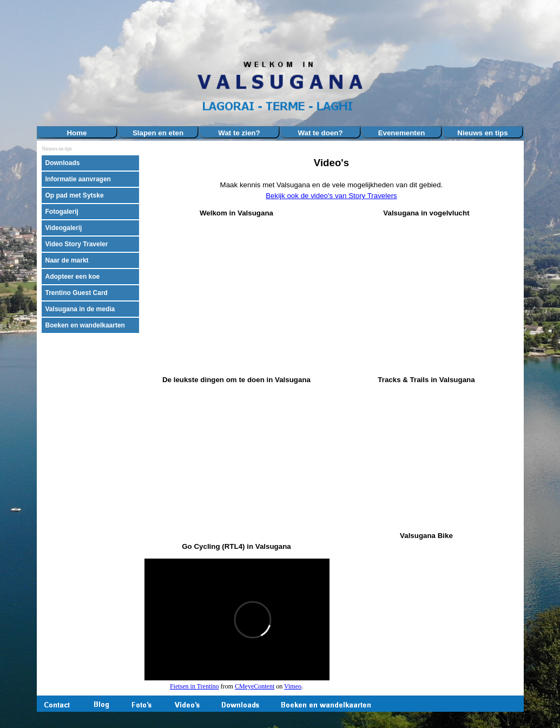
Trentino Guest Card (77, 293)
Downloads (63, 163)
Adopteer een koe (73, 277)
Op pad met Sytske (75, 195)
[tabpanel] (331, 179)
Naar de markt (67, 260)
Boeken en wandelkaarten (85, 325)
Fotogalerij (62, 212)
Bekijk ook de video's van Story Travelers (331, 196)
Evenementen (402, 133)
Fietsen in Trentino (195, 686)
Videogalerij (64, 228)
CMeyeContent (255, 686)
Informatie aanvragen (78, 179)
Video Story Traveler (77, 244)
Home (77, 133)
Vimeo (293, 686)
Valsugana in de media (80, 309)
